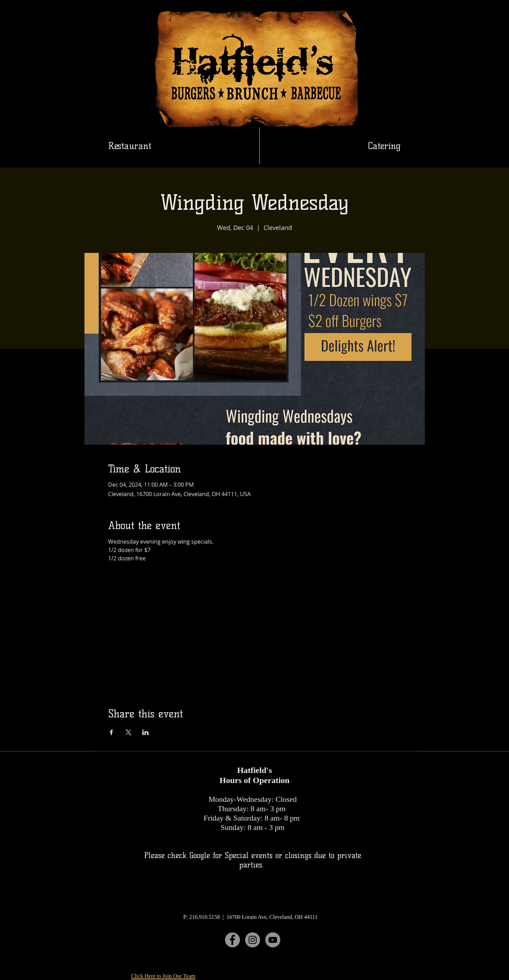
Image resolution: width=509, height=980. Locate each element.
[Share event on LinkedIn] (146, 732)
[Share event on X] (128, 732)
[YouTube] (273, 940)
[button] (384, 146)
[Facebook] (232, 940)
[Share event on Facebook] (111, 732)
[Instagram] (253, 940)
